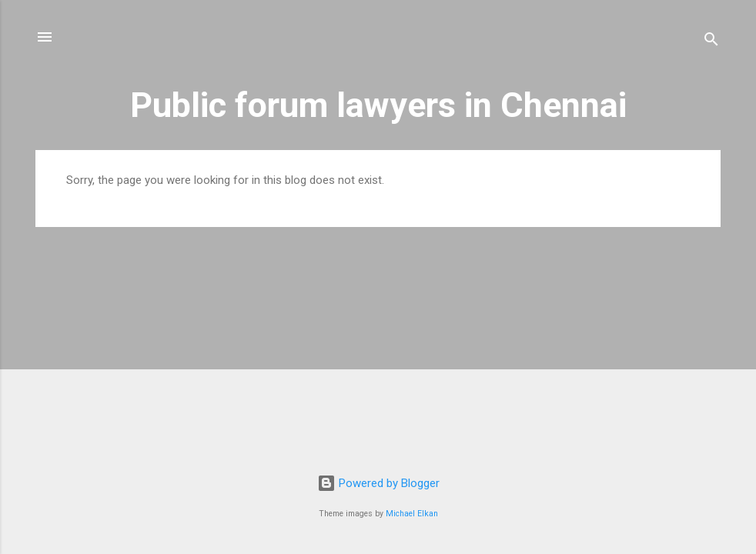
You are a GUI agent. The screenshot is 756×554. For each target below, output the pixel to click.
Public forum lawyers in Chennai (378, 105)
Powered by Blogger (378, 483)
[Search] (711, 42)
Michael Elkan (412, 514)
